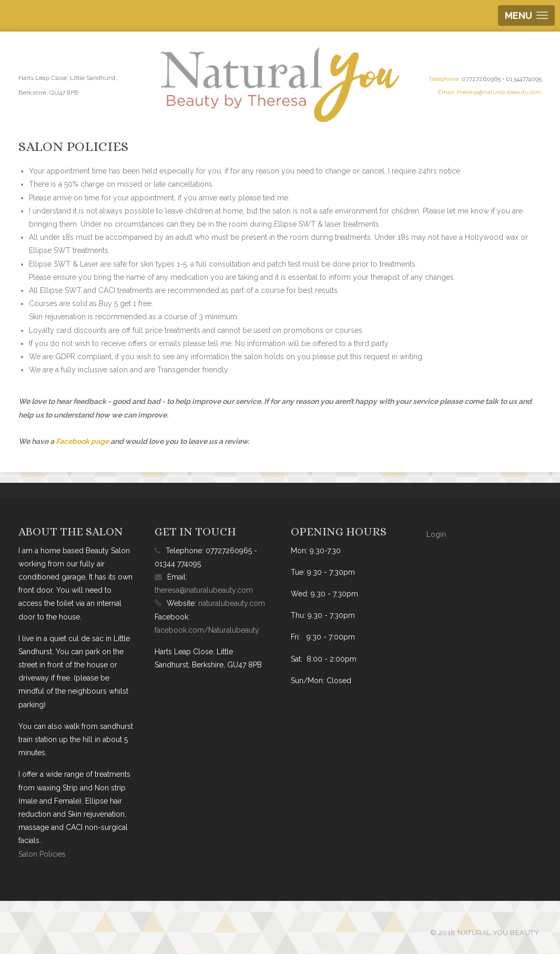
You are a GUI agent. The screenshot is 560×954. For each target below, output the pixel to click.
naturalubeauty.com (232, 603)
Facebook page (82, 441)
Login (436, 534)
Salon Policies (42, 854)
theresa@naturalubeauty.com (499, 92)
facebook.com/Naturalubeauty (207, 630)
